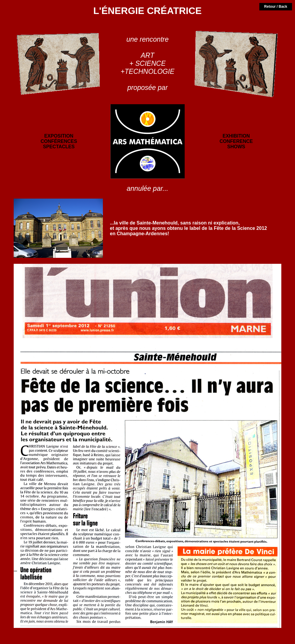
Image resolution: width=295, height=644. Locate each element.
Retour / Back (276, 7)
